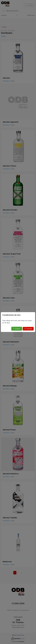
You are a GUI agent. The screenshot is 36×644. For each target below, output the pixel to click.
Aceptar (17, 329)
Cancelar (28, 329)
